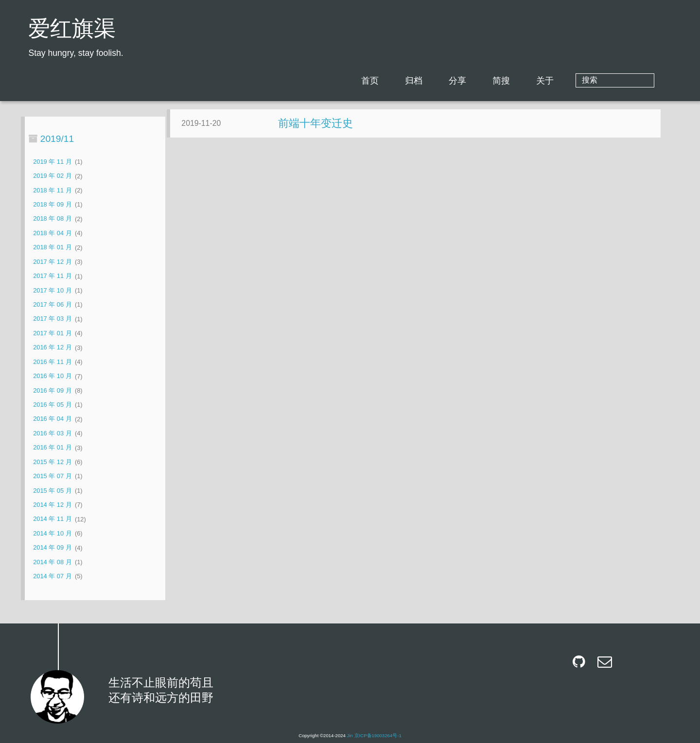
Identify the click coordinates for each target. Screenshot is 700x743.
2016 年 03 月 (52, 433)
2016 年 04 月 (52, 419)
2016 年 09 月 (52, 390)
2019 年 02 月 (52, 176)
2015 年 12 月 (52, 462)
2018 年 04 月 (52, 233)
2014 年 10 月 (52, 533)
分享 (496, 81)
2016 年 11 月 (52, 362)
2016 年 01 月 (52, 448)
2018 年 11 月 (52, 190)
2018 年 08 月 (52, 219)
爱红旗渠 (72, 30)
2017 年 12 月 (52, 262)
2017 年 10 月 (52, 290)
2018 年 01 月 (52, 248)
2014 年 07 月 (52, 576)
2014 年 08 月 (52, 562)
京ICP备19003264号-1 (378, 735)
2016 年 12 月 (52, 348)
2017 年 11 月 (52, 276)
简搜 (540, 81)
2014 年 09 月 (52, 548)
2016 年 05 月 (52, 405)
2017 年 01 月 (52, 333)
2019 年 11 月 (52, 162)
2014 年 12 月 (52, 505)
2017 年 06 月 (52, 304)
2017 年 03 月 (52, 319)
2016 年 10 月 (52, 376)
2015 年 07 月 (52, 476)
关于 (584, 81)
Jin (350, 735)
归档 (453, 81)
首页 (409, 81)
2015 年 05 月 (52, 491)
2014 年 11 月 (52, 519)
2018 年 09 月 (52, 204)
